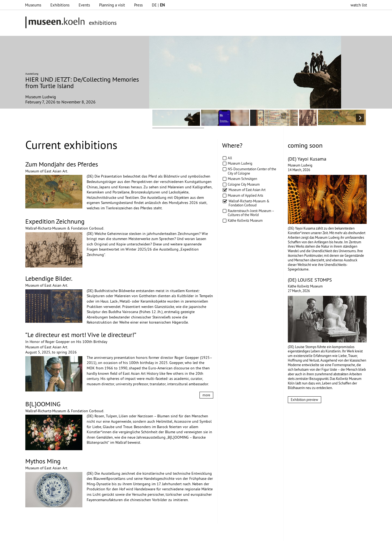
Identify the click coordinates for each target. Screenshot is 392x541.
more (206, 395)
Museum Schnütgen (242, 179)
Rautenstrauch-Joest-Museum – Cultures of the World (251, 213)
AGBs (147, 534)
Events (84, 5)
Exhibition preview (304, 400)
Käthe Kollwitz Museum (245, 220)
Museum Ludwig (240, 163)
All (230, 158)
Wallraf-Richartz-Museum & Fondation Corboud (249, 203)
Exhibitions (60, 5)
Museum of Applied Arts (245, 195)
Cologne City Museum (244, 184)
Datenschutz (127, 534)
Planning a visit (112, 5)
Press (138, 5)
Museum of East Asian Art (247, 190)
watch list (359, 5)
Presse (162, 534)
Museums (33, 5)
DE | (158, 5)
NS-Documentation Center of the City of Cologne (252, 171)
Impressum (103, 534)
